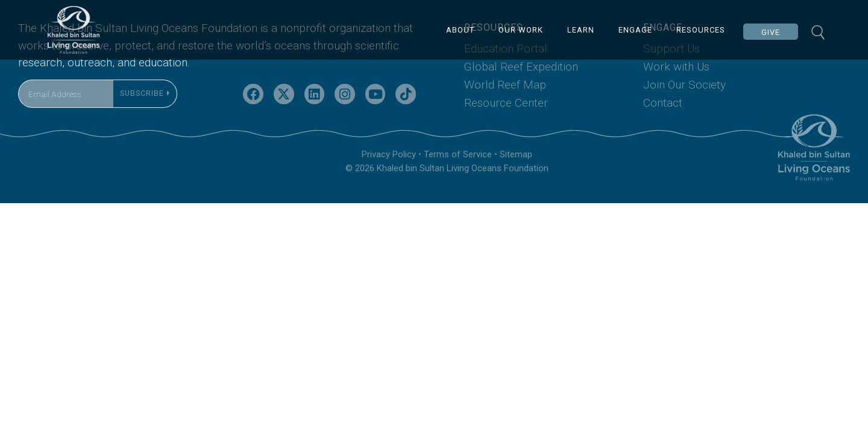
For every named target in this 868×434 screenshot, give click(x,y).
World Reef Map (505, 105)
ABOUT (461, 30)
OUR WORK (522, 30)
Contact (663, 122)
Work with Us (676, 86)
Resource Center (506, 122)
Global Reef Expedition (521, 86)
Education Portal (506, 68)
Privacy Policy (389, 174)
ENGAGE (637, 30)
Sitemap (516, 174)
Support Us (671, 68)
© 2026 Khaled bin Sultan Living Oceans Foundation (447, 188)
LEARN (582, 30)
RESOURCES (702, 30)
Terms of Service (458, 174)
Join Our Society (684, 105)
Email (30, 92)
